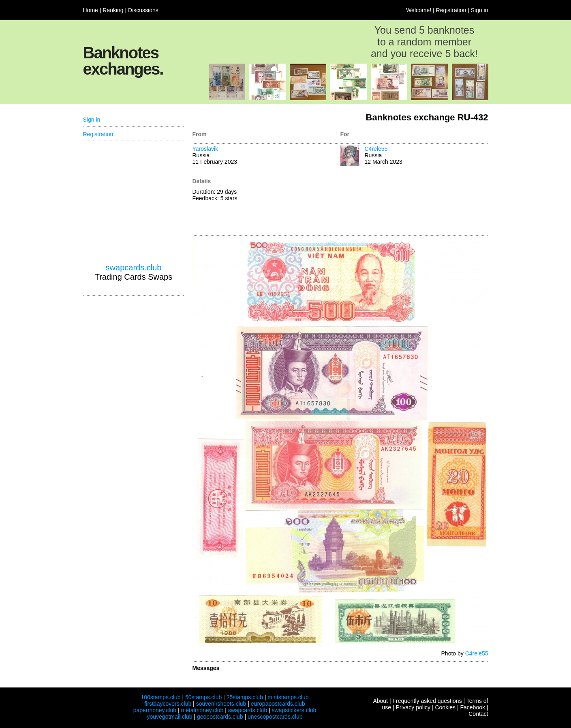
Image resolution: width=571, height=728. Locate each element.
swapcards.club (134, 268)
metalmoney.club (202, 710)
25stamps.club (245, 697)
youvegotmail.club (170, 717)
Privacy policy (413, 707)
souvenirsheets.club (221, 704)
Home (91, 10)
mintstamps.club (288, 697)
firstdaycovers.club (168, 704)
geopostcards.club (220, 717)
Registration (451, 10)
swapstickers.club (294, 710)
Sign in (480, 10)
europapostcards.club (278, 704)
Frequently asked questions (427, 701)
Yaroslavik (205, 149)
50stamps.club (203, 697)
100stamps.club (160, 697)
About (380, 701)
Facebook (472, 707)
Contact (478, 714)
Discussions (143, 10)
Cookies (445, 707)
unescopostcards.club (275, 717)
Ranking (113, 10)
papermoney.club (155, 710)
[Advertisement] (414, 196)
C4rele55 (376, 149)
